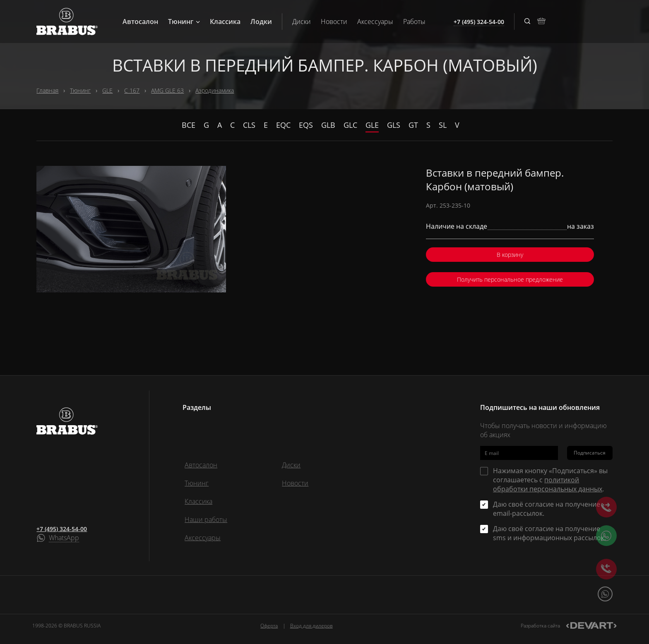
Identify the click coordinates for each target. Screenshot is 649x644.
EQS (306, 125)
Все (189, 125)
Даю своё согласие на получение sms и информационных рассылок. (549, 533)
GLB (328, 125)
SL (443, 125)
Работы (414, 22)
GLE (107, 90)
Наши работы (206, 520)
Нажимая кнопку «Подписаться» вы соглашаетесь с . (550, 480)
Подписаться (590, 453)
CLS (249, 125)
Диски (302, 22)
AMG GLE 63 (167, 90)
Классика (225, 22)
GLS (394, 125)
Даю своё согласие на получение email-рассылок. (547, 509)
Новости (334, 22)
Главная (47, 90)
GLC (350, 125)
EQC (283, 125)
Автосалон (140, 22)
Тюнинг (184, 22)
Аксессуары (375, 22)
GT (413, 125)
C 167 (132, 90)
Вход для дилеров (311, 626)
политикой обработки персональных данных (548, 484)
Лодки (261, 22)
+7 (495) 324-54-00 (62, 529)
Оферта (269, 626)
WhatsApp (64, 538)
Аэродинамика (215, 90)
